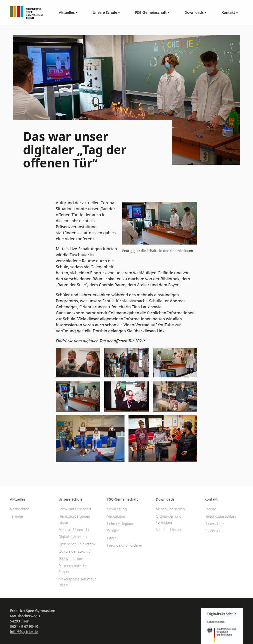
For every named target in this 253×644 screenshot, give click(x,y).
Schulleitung (117, 509)
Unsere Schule (70, 499)
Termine (16, 516)
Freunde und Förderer (125, 545)
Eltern (112, 538)
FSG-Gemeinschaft (123, 499)
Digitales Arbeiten (72, 537)
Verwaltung (116, 516)
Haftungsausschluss (220, 516)
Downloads (165, 499)
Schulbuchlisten (168, 529)
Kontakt (211, 499)
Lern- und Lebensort (75, 509)
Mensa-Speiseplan (170, 509)
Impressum (213, 531)
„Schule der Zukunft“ (75, 551)
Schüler (113, 531)
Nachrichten (20, 509)
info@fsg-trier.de (24, 632)
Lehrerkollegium (120, 523)
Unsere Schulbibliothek (77, 544)
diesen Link (154, 331)
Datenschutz (214, 523)
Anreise (210, 509)
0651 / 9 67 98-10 (24, 626)
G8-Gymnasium (71, 559)
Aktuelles (18, 499)
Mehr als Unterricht (74, 529)
